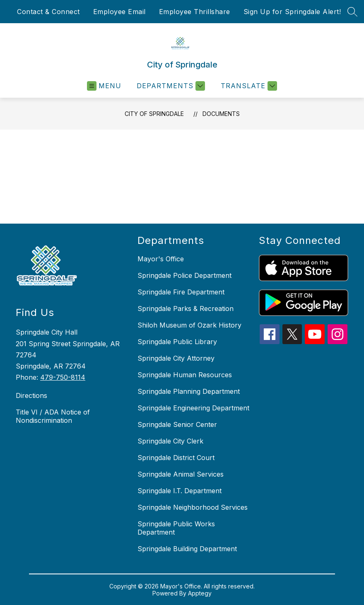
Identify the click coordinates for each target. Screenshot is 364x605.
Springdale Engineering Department (193, 408)
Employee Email (119, 12)
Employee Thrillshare (195, 12)
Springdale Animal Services (181, 474)
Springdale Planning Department (189, 391)
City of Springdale (154, 114)
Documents (221, 114)
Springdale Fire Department (181, 292)
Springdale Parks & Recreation (186, 309)
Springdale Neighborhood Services (193, 507)
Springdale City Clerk (170, 441)
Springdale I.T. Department (180, 491)
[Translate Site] (248, 86)
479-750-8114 (63, 377)
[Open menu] (104, 86)
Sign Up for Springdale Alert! (292, 12)
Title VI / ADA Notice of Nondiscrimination (53, 416)
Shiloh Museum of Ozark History (189, 325)
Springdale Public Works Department (176, 528)
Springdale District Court (176, 458)
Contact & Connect (48, 12)
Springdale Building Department (187, 549)
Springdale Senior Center (177, 424)
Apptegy (200, 593)
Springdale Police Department (184, 275)
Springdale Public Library (177, 342)
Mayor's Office (161, 259)
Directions (31, 395)
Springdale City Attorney (176, 358)
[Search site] (352, 12)
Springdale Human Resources (185, 375)
